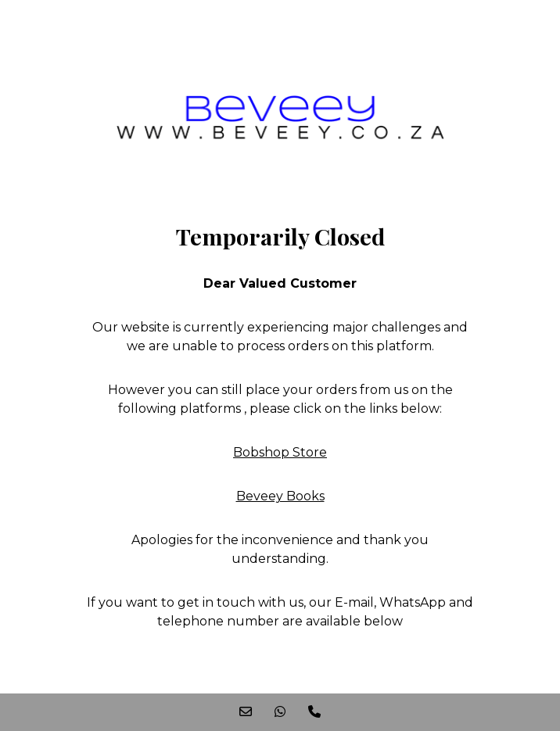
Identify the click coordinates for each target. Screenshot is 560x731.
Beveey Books (280, 496)
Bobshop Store (280, 452)
